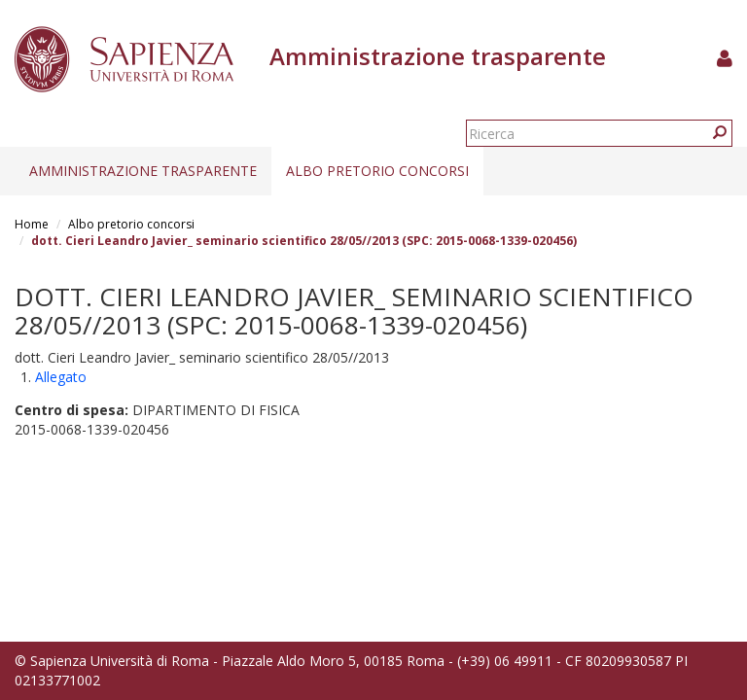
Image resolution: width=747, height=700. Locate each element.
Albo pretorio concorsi (377, 171)
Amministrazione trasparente (143, 171)
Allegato (61, 377)
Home (32, 224)
